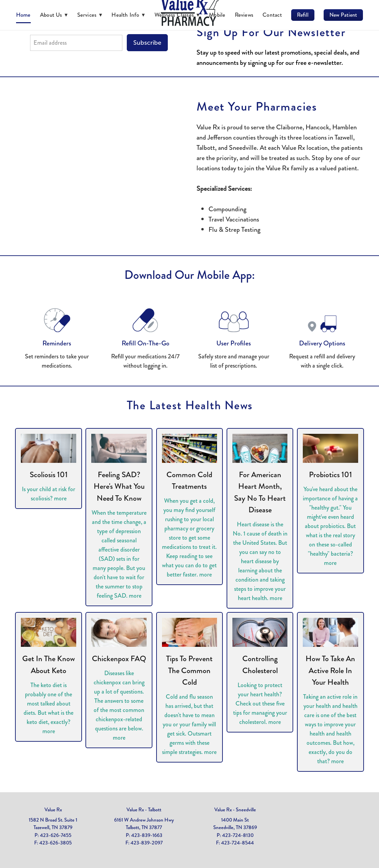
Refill (303, 15)
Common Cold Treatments (189, 481)
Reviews (244, 15)
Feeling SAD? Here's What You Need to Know (119, 486)
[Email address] (76, 43)
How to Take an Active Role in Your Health (330, 670)
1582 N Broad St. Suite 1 (53, 820)
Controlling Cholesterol (260, 665)
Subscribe (147, 43)
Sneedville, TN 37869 (235, 827)
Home (23, 15)
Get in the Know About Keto (49, 665)
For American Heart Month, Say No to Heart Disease (260, 492)
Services (90, 15)
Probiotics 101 (330, 475)
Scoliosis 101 (49, 475)
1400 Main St (235, 820)
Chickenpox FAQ (119, 659)
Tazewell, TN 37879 (53, 827)
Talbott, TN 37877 (144, 827)
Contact (272, 15)
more (60, 498)
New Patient (343, 15)
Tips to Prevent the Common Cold (189, 670)
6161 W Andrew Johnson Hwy (144, 820)
